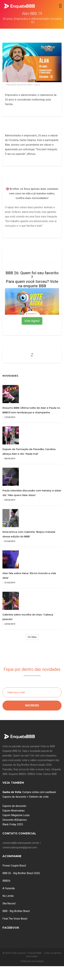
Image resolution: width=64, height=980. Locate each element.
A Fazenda (9, 888)
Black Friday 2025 (13, 824)
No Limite (8, 896)
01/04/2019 (9, 541)
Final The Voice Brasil (15, 919)
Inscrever (32, 705)
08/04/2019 (9, 459)
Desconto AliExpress (15, 820)
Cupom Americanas (14, 811)
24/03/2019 (9, 624)
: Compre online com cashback (29, 792)
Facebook (11, 928)
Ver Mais (32, 637)
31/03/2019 (9, 583)
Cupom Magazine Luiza (16, 815)
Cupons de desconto (14, 806)
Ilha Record (9, 903)
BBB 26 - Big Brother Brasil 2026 (21, 873)
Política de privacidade (32, 961)
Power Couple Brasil (14, 866)
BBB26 (6, 881)
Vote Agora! (32, 321)
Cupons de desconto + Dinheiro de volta (25, 797)
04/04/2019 (9, 500)
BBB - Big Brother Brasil (16, 911)
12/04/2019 (9, 417)
